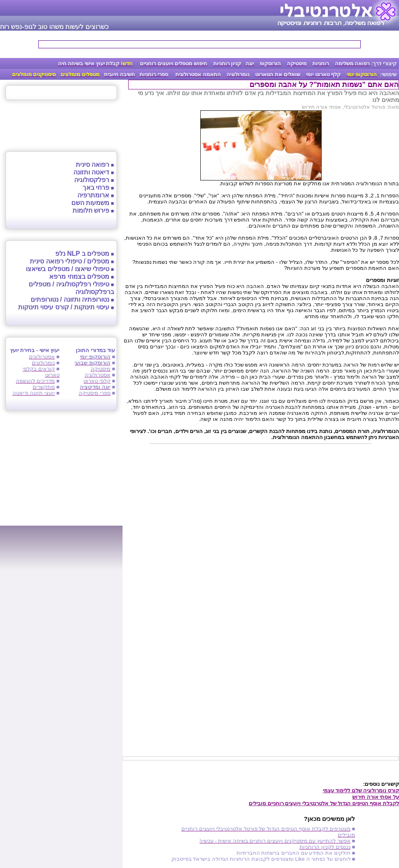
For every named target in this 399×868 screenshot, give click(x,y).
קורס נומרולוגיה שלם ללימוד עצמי (361, 790)
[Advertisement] (261, 510)
